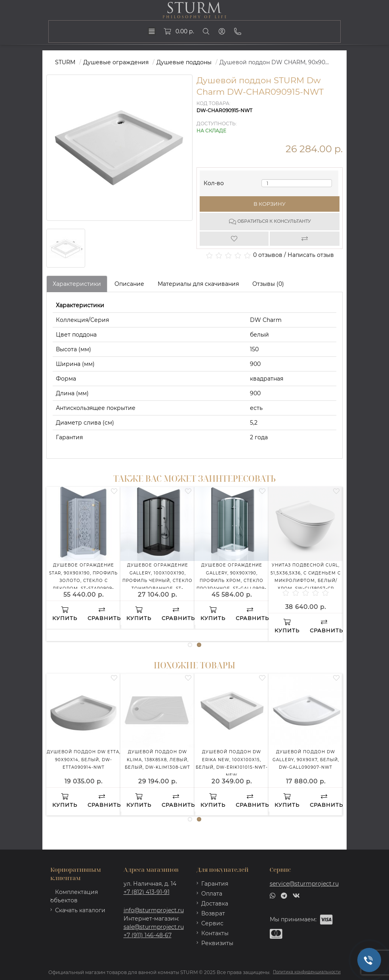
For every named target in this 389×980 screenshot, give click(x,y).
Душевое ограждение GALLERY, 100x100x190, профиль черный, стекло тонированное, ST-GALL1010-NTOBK (157, 581)
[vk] (296, 895)
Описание (129, 284)
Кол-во (214, 181)
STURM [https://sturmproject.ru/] (65, 62)
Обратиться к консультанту (270, 222)
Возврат (213, 913)
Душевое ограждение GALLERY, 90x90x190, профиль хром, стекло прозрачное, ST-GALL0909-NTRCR (232, 581)
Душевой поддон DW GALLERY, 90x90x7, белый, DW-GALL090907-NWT (306, 760)
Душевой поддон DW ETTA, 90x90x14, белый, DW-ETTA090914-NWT (84, 760)
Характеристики (77, 284)
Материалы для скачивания (198, 284)
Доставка (215, 903)
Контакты (215, 933)
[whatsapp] (273, 895)
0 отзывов (268, 255)
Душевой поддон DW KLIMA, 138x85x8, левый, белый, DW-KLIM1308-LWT (157, 760)
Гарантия (215, 884)
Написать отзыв (311, 255)
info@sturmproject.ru (154, 910)
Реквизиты (217, 943)
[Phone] (238, 31)
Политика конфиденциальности (307, 972)
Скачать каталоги (80, 910)
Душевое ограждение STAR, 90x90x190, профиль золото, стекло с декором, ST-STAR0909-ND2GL (83, 581)
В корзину (270, 204)
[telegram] (284, 895)
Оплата (212, 894)
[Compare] (305, 239)
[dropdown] (152, 31)
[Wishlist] (235, 239)
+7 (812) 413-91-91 (147, 892)
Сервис (212, 923)
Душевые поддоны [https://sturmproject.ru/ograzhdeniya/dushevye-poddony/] (184, 62)
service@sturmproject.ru (304, 884)
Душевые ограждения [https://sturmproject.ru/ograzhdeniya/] (116, 62)
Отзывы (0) (268, 284)
